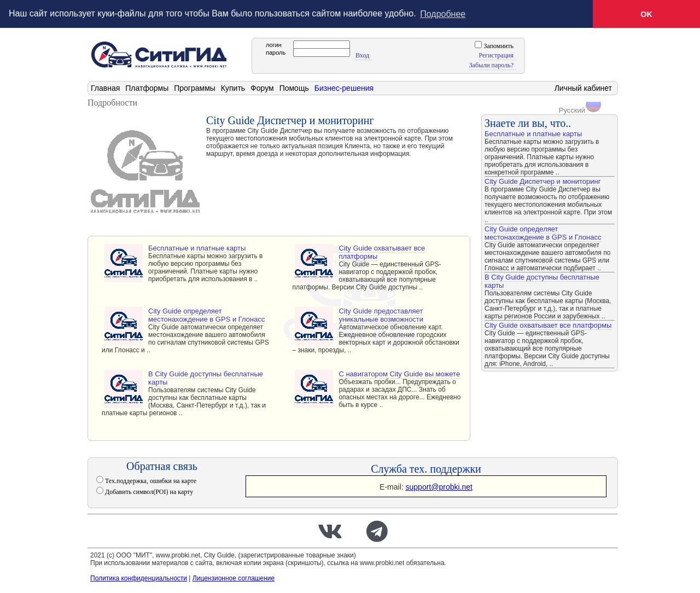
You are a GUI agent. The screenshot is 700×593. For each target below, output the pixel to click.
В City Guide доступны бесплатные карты (206, 377)
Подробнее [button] (443, 14)
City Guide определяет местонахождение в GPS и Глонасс (206, 315)
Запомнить (498, 45)
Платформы (147, 88)
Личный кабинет (583, 88)
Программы (195, 88)
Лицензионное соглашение (234, 578)
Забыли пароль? (491, 65)
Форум (262, 88)
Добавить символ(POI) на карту (148, 491)
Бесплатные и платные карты (197, 248)
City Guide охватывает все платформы (382, 252)
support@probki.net (439, 486)
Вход (362, 55)
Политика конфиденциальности (139, 578)
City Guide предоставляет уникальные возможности (381, 315)
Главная (105, 88)
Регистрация (496, 55)
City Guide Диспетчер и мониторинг (542, 181)
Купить (233, 88)
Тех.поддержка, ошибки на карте (150, 480)
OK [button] (646, 14)
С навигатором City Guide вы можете (399, 373)
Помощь (294, 88)
